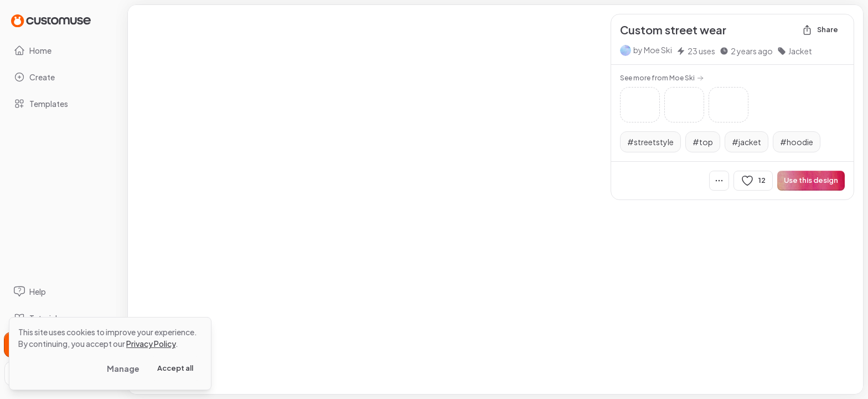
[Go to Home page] (51, 20)
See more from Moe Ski (662, 78)
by (653, 50)
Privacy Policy (151, 344)
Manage (123, 369)
